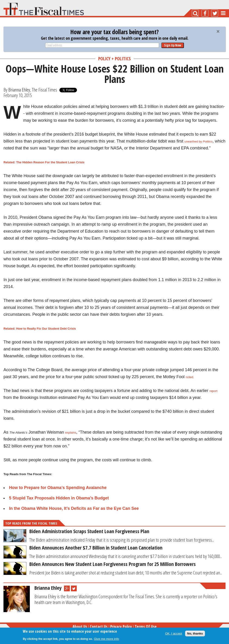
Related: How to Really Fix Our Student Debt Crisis (40, 329)
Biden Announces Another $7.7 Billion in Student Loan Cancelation (96, 547)
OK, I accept (173, 633)
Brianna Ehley (19, 90)
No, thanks (195, 633)
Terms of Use (146, 627)
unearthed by (198, 141)
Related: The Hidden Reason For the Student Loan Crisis (44, 162)
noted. (190, 377)
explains (71, 433)
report (214, 391)
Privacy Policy (121, 627)
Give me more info (106, 639)
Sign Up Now (173, 45)
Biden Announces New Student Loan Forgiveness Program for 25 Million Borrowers (113, 564)
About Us (80, 627)
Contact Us (99, 627)
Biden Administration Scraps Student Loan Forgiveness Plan (89, 531)
